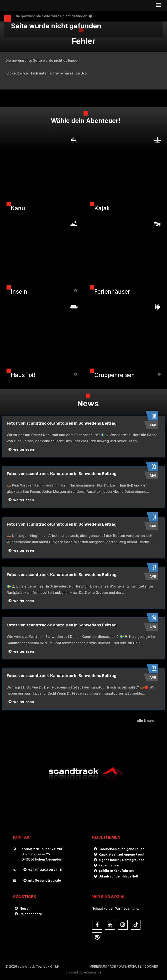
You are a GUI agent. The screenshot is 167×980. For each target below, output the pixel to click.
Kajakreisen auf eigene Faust (122, 854)
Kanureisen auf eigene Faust (121, 849)
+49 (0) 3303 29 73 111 (45, 870)
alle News (145, 721)
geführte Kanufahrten (116, 871)
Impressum (98, 966)
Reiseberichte (31, 914)
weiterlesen (24, 449)
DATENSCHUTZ (130, 966)
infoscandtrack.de (45, 880)
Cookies (151, 966)
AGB (113, 966)
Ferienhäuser (109, 865)
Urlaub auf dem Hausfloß (118, 876)
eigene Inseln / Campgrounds (122, 860)
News (24, 908)
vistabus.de (92, 972)
